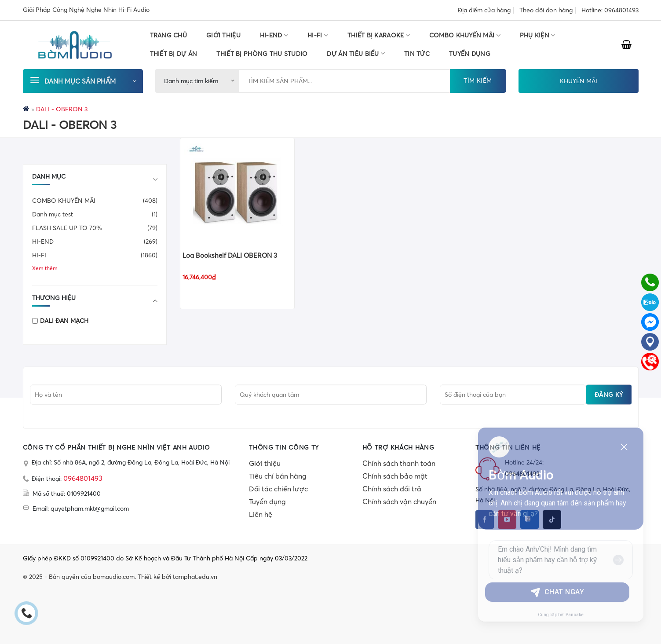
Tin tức (417, 54)
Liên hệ (261, 514)
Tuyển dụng (267, 501)
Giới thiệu (223, 35)
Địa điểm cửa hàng (484, 10)
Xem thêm (45, 268)
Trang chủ (169, 35)
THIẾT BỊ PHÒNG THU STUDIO (262, 54)
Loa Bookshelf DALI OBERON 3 (230, 255)
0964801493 (83, 478)
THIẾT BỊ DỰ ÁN (174, 54)
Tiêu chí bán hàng (278, 476)
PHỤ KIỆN (538, 35)
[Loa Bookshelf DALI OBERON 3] (237, 191)
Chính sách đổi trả (392, 489)
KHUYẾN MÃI (579, 81)
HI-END (274, 35)
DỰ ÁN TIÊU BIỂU (356, 53)
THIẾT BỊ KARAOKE (379, 35)
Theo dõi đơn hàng (546, 10)
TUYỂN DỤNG (470, 54)
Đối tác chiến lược (278, 489)
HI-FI (318, 35)
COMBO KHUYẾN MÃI (465, 35)
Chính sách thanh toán (399, 463)
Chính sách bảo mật (395, 476)
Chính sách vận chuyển (399, 501)
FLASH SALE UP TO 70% (67, 228)
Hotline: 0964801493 (610, 10)
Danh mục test (53, 214)
